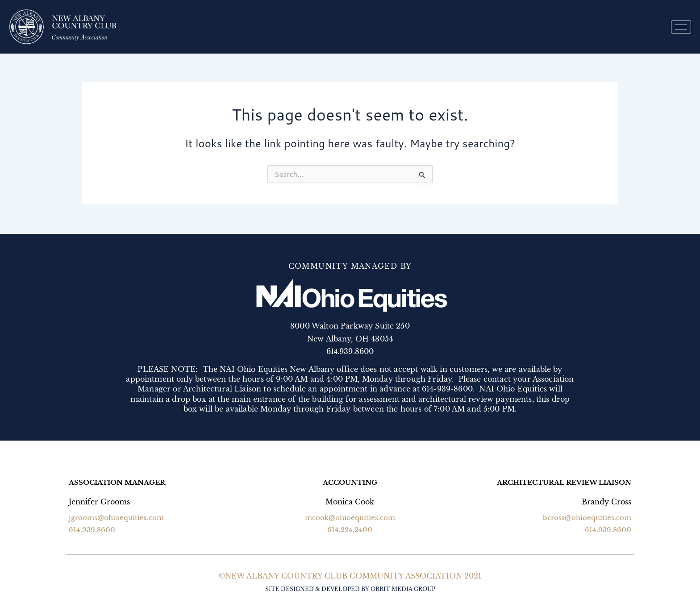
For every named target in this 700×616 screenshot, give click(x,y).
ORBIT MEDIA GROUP (403, 589)
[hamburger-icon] (681, 27)
